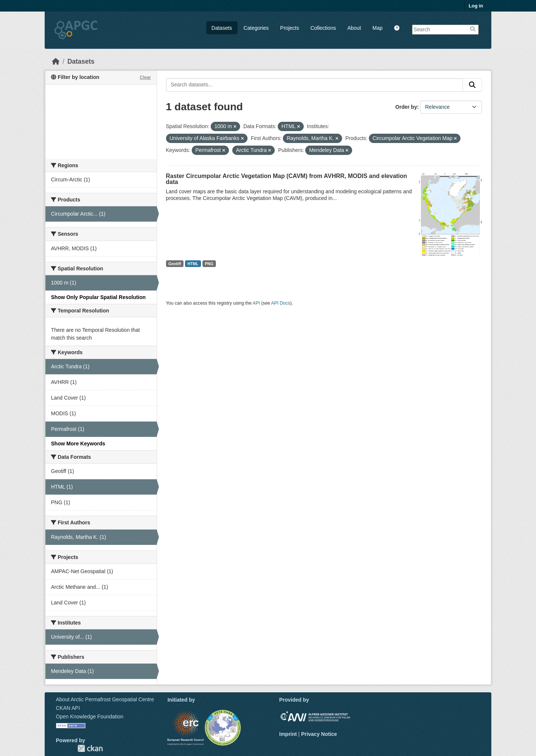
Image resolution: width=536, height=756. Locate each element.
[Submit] (472, 85)
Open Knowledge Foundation (90, 717)
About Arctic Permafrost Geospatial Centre (105, 699)
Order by (406, 107)
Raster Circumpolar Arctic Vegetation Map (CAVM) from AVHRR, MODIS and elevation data (287, 179)
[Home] (56, 61)
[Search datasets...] (315, 85)
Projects (290, 28)
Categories (256, 28)
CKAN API (68, 708)
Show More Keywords (78, 444)
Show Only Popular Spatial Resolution (98, 297)
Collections (323, 28)
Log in (476, 6)
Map (378, 28)
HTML (193, 264)
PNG (209, 264)
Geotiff (175, 264)
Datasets (222, 28)
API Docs (280, 303)
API (256, 303)
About (354, 28)
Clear (145, 77)
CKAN (90, 748)
